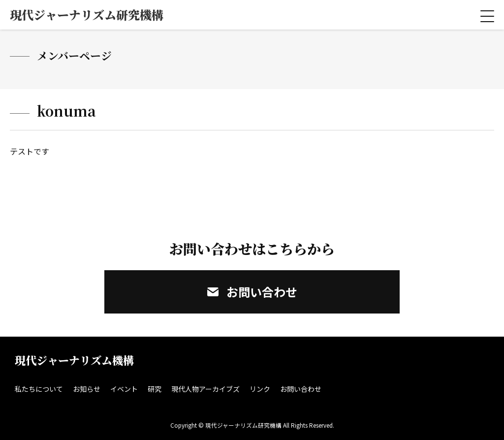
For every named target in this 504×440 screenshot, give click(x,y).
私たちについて (39, 389)
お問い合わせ (252, 292)
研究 (155, 389)
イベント (124, 389)
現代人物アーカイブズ (205, 389)
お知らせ (87, 389)
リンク (260, 389)
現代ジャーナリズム (87, 15)
